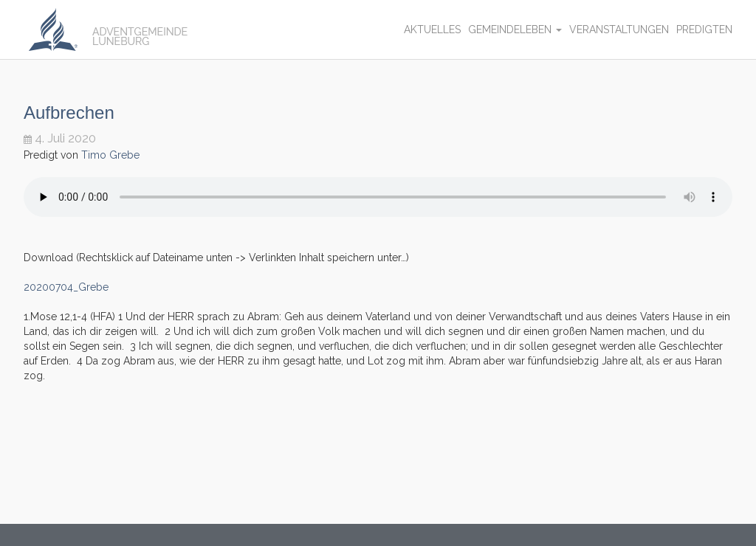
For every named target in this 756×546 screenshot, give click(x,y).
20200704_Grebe (66, 287)
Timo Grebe (110, 155)
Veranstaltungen (619, 30)
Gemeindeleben (515, 30)
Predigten (704, 30)
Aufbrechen (69, 113)
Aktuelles (432, 30)
